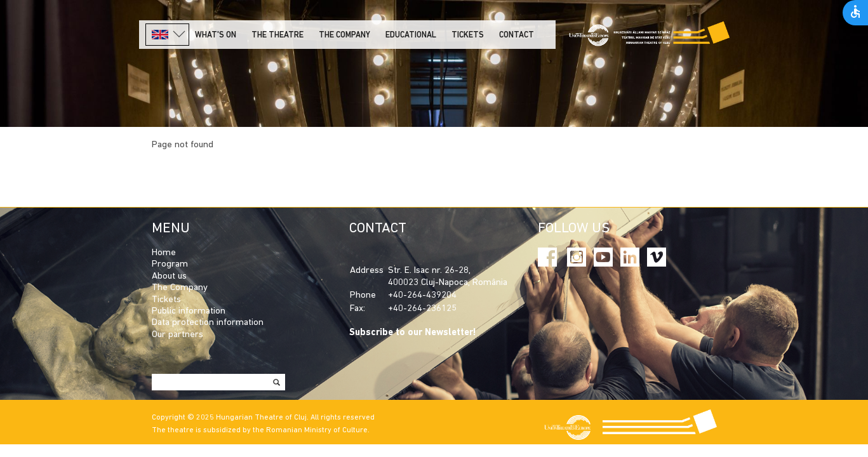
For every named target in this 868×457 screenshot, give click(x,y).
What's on (216, 35)
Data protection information (208, 323)
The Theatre (277, 35)
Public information (189, 311)
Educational (411, 35)
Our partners (177, 335)
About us (169, 276)
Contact (517, 35)
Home (164, 253)
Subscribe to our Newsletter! (413, 333)
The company (344, 35)
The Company (180, 288)
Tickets (468, 35)
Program (170, 264)
